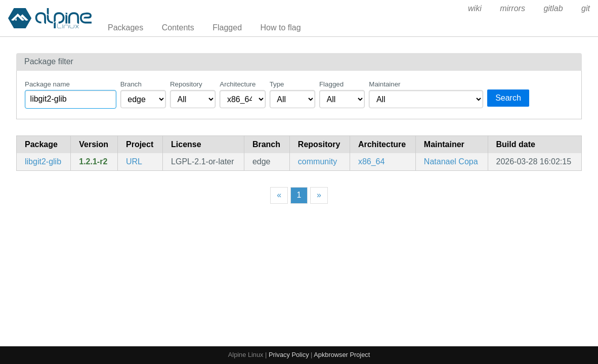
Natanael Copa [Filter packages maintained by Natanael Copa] (451, 162)
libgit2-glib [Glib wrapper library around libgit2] (43, 162)
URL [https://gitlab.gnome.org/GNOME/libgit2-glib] (134, 162)
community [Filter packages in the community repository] (317, 162)
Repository (186, 84)
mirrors (512, 8)
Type (277, 84)
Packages (125, 28)
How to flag (281, 28)
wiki (475, 8)
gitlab (553, 8)
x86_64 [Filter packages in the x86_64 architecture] (372, 162)
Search (508, 98)
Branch (131, 84)
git (586, 8)
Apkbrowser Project (342, 355)
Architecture (238, 84)
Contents (178, 28)
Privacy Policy (289, 355)
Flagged (227, 28)
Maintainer (385, 84)
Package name (47, 84)
